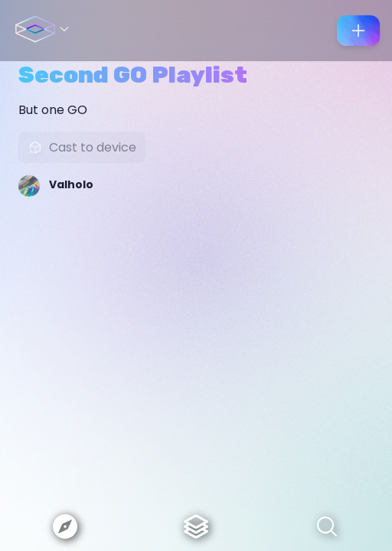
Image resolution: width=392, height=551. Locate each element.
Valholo (71, 184)
